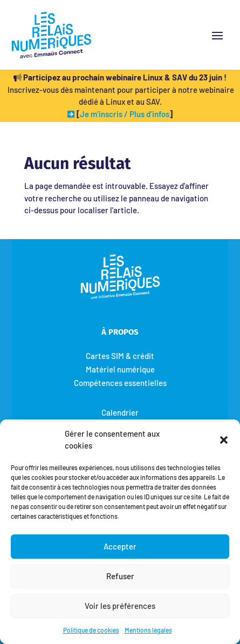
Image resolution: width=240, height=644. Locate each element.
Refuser (120, 576)
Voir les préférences (120, 606)
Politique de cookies (91, 630)
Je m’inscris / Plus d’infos (125, 114)
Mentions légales (148, 630)
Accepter (120, 546)
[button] (224, 439)
